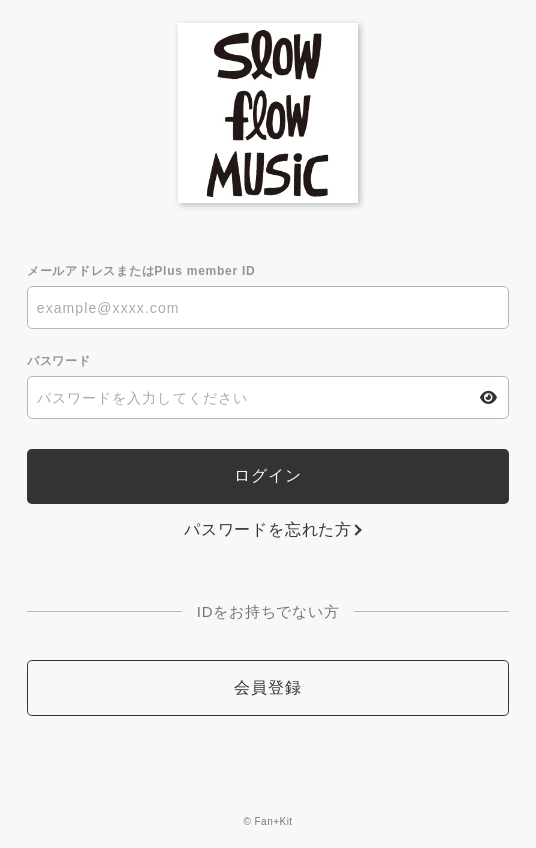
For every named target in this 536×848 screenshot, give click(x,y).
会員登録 (267, 687)
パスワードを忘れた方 (268, 529)
